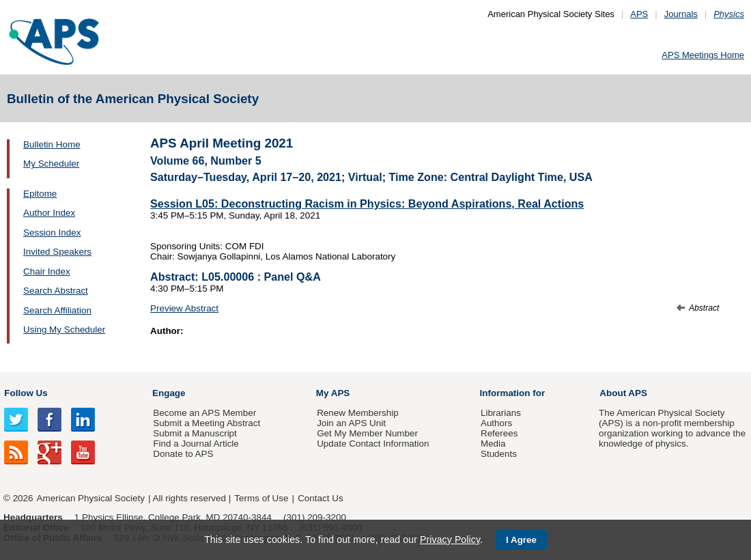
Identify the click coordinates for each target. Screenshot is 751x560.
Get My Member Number (367, 433)
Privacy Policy (450, 540)
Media (493, 444)
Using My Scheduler (64, 330)
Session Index (52, 233)
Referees (499, 433)
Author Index (49, 213)
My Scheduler (51, 164)
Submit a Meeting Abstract (207, 423)
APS (639, 14)
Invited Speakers (57, 252)
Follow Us (26, 393)
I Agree (521, 540)
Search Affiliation (57, 310)
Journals (681, 14)
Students (499, 454)
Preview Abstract (184, 308)
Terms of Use (261, 498)
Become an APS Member (204, 413)
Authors (496, 423)
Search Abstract (56, 291)
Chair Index (47, 271)
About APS (623, 393)
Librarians (501, 413)
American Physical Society (91, 498)
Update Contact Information (373, 444)
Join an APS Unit (351, 423)
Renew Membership (358, 413)
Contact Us (320, 498)
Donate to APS (183, 454)
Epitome (40, 194)
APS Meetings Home (703, 55)
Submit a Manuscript (195, 433)
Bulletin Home (52, 144)
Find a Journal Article (196, 444)
